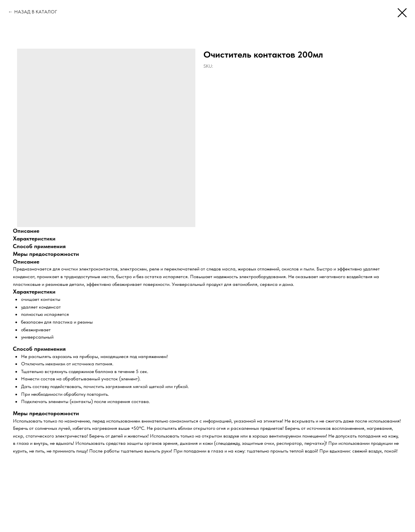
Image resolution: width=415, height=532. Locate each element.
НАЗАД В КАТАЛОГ (36, 12)
